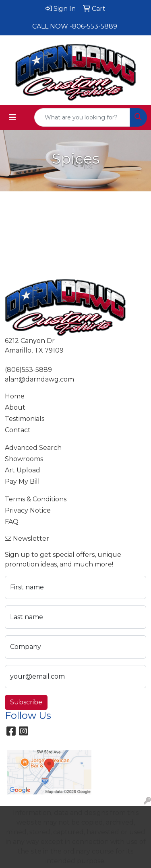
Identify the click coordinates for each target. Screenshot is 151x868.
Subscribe (26, 702)
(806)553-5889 (28, 370)
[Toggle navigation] (12, 117)
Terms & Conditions (36, 499)
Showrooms (24, 459)
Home (15, 396)
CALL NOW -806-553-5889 (75, 26)
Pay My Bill (22, 481)
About (15, 407)
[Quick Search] (82, 117)
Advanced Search (33, 448)
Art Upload (23, 470)
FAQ (12, 522)
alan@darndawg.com (39, 379)
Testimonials (25, 419)
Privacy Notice (28, 510)
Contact (18, 430)
